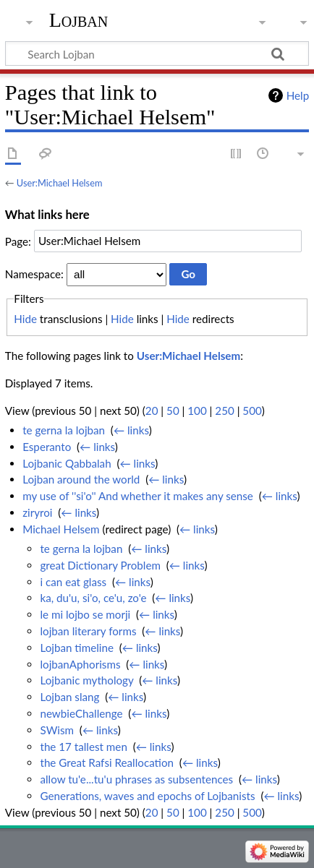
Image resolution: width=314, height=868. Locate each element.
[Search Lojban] (157, 53)
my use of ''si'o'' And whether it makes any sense (138, 496)
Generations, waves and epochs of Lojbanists (147, 796)
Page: (18, 241)
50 (173, 411)
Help (298, 95)
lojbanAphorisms (80, 664)
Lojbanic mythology (86, 680)
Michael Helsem (61, 529)
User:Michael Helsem (60, 183)
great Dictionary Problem (100, 565)
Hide (25, 319)
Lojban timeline (77, 648)
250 (224, 411)
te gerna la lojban (64, 430)
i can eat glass (73, 582)
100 (197, 411)
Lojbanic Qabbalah (67, 463)
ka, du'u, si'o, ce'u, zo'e (93, 598)
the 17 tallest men (83, 747)
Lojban (79, 20)
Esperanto (47, 447)
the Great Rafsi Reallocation (107, 762)
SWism (57, 730)
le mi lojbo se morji (85, 614)
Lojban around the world (81, 479)
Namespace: (34, 274)
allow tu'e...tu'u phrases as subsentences (136, 779)
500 (252, 411)
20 (152, 411)
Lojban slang (69, 697)
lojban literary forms (88, 631)
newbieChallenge (81, 713)
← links (131, 430)
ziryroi (37, 512)
